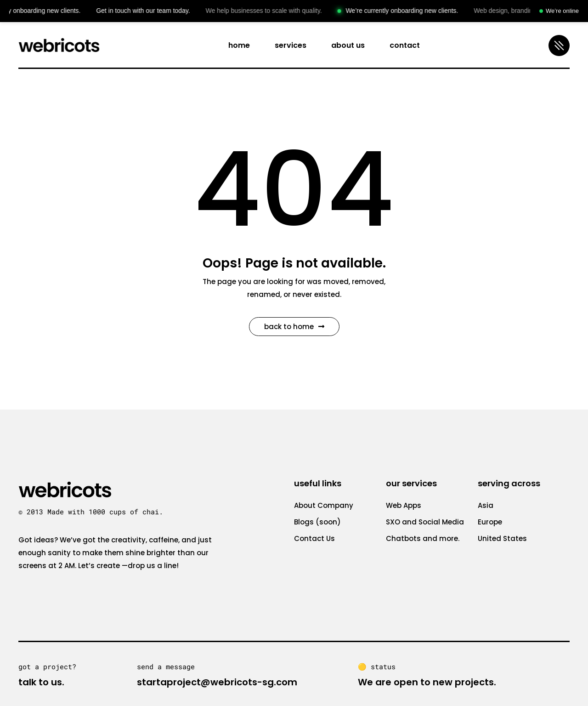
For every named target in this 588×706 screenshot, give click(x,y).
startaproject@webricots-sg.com (217, 682)
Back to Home (294, 327)
